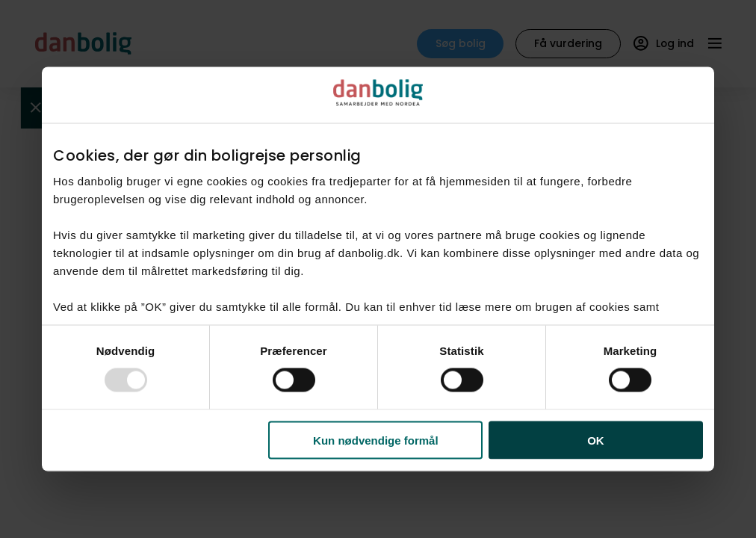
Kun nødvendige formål (376, 440)
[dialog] (378, 269)
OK (596, 440)
